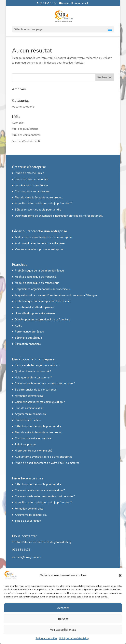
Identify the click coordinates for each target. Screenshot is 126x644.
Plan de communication (29, 408)
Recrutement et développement (35, 307)
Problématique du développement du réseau (43, 301)
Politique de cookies (47, 638)
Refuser (63, 619)
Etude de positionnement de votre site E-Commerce (47, 463)
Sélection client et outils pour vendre (38, 210)
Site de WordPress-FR (26, 141)
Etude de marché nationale (31, 179)
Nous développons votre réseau (35, 313)
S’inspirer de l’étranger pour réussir (37, 365)
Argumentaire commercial (31, 414)
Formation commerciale (29, 396)
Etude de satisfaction (28, 420)
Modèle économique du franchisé (35, 277)
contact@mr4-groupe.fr (27, 557)
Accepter (63, 608)
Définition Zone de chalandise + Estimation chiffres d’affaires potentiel (59, 216)
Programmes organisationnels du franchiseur (43, 289)
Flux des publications (25, 129)
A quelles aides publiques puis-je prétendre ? (43, 203)
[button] (120, 575)
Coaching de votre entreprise (33, 438)
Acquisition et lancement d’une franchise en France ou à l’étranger (56, 295)
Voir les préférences (63, 630)
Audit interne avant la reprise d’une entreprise (44, 237)
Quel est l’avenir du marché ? (33, 371)
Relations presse (25, 444)
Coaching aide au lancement (32, 191)
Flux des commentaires (26, 135)
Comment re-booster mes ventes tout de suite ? (45, 383)
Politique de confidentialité (74, 638)
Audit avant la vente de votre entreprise (40, 243)
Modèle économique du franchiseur (37, 283)
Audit (18, 326)
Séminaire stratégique (28, 338)
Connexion (19, 123)
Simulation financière (28, 344)
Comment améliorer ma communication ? (40, 402)
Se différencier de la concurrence (36, 390)
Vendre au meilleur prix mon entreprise (39, 249)
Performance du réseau (29, 332)
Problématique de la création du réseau (39, 271)
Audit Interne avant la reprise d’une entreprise (44, 457)
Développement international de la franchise (42, 320)
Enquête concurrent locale (31, 185)
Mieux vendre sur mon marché (34, 451)
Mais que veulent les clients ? (33, 378)
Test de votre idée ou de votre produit (39, 198)
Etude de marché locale (29, 173)
